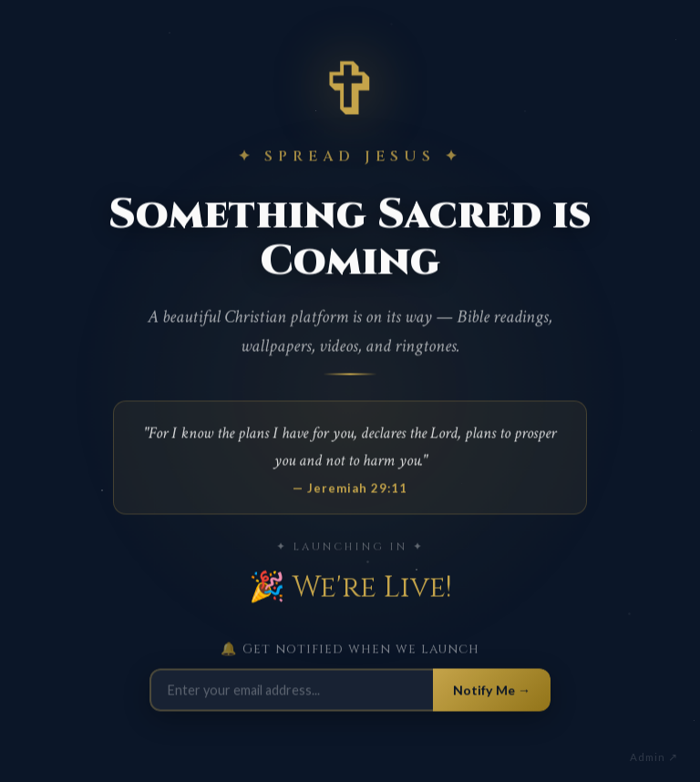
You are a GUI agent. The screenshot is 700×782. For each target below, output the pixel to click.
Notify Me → (492, 692)
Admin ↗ (654, 757)
